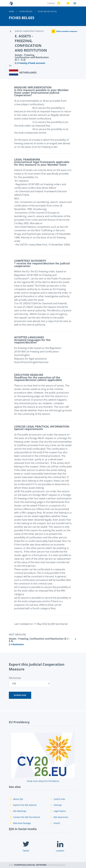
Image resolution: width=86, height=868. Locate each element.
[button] (20, 695)
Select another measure (64, 31)
